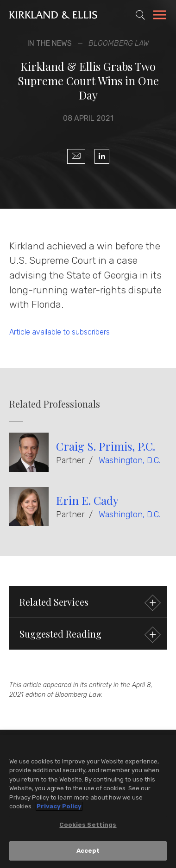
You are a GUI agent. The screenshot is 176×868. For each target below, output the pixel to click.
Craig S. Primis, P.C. (106, 446)
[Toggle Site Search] (140, 15)
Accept (88, 852)
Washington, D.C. (129, 460)
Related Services (89, 603)
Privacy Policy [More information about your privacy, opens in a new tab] (59, 807)
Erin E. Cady (87, 500)
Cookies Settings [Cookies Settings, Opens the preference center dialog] (88, 825)
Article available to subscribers (60, 332)
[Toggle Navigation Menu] (160, 16)
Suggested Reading (89, 635)
